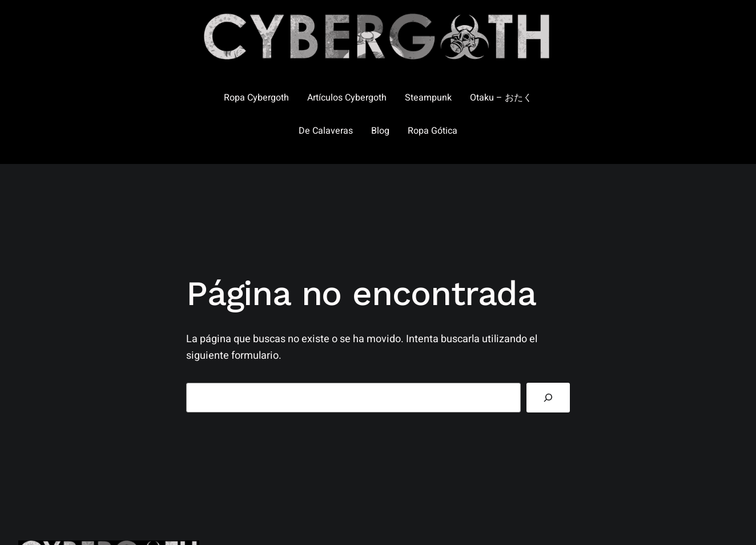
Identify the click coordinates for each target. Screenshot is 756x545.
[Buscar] (548, 398)
